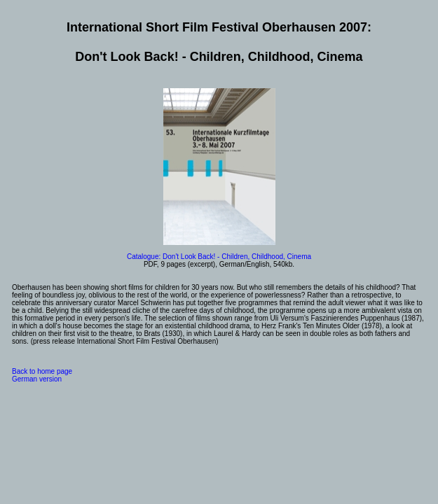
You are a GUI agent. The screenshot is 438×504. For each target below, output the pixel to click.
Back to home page (42, 371)
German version (37, 379)
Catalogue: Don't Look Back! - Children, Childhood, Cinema (219, 257)
